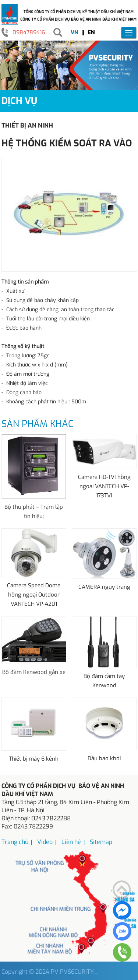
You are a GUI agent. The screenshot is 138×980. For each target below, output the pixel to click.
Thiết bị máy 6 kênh (34, 759)
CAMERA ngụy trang (104, 587)
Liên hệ (71, 842)
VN (75, 32)
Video (45, 842)
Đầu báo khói (104, 758)
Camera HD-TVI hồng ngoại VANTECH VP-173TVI (104, 486)
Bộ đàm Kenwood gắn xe (34, 672)
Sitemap (101, 842)
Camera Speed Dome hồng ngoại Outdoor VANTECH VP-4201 (34, 595)
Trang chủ (15, 842)
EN (91, 32)
